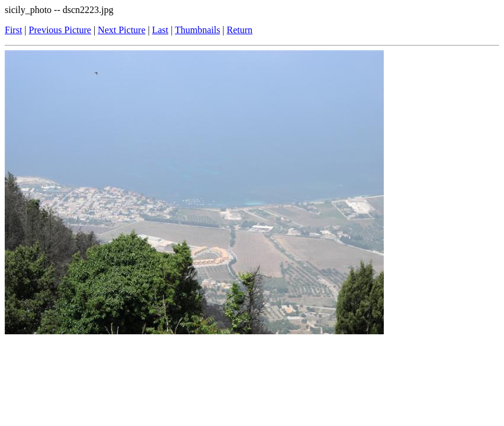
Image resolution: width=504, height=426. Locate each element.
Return (240, 30)
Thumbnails (197, 30)
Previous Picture (60, 30)
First (13, 30)
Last (160, 30)
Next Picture (121, 30)
